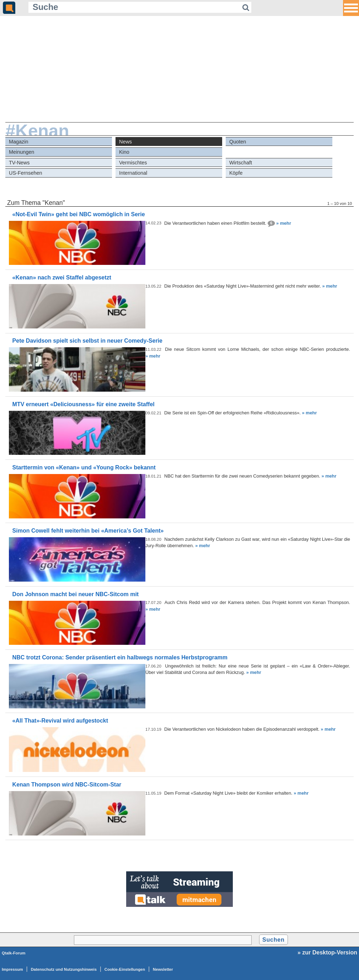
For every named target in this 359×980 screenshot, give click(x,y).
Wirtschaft (241, 163)
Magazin (18, 142)
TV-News (19, 163)
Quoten (238, 142)
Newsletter (163, 969)
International (133, 173)
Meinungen (22, 152)
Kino (124, 152)
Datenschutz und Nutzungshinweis (64, 969)
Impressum (12, 969)
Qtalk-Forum (14, 953)
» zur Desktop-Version (327, 952)
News (125, 142)
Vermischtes (133, 163)
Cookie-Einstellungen (125, 969)
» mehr (284, 223)
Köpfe (236, 173)
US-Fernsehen (26, 173)
